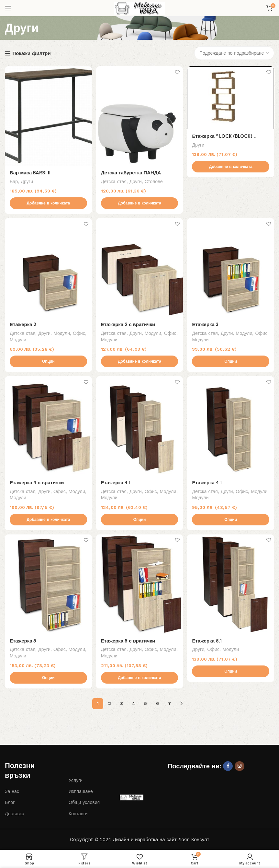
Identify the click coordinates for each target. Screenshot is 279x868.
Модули (62, 332)
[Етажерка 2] (48, 268)
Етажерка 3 (207, 324)
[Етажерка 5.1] (231, 585)
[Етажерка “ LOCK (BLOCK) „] (231, 97)
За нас (12, 792)
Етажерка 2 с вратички (129, 324)
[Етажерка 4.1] (139, 426)
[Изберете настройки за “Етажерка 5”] (48, 678)
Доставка (15, 814)
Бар (14, 180)
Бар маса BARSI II (30, 171)
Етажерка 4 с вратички (37, 482)
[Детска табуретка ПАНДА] (139, 115)
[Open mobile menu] (8, 8)
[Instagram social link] (240, 766)
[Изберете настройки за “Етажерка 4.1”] (139, 519)
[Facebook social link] (228, 766)
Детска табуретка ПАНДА (132, 171)
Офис (79, 332)
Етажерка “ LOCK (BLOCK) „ (225, 135)
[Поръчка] (234, 53)
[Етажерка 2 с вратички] (139, 268)
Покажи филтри (31, 53)
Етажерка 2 (23, 324)
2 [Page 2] (110, 704)
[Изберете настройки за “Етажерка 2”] (48, 360)
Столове (154, 180)
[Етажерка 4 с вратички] (48, 426)
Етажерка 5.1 (208, 641)
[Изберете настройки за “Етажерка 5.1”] (231, 672)
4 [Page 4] (134, 704)
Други (27, 180)
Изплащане (81, 792)
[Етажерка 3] (231, 268)
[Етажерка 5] (48, 585)
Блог (10, 803)
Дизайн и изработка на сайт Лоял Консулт (161, 840)
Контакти (78, 814)
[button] (48, 202)
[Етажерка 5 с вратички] (139, 585)
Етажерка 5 (23, 641)
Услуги (76, 781)
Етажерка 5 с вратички (129, 641)
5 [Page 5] (145, 704)
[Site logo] (139, 8)
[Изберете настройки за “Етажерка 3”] (231, 360)
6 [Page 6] (157, 704)
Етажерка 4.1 (117, 482)
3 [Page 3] (122, 704)
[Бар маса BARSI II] (48, 115)
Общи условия (84, 803)
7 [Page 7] (169, 704)
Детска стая (114, 180)
